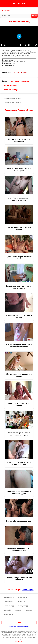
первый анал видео (11, 90)
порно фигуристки (11, 85)
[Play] (2, 45)
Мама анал (9, 614)
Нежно (8, 610)
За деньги (23, 597)
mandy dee (23, 606)
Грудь (21, 602)
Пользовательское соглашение (19, 627)
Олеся (29, 610)
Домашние (9, 602)
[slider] (9, 45)
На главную (19, 642)
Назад (19, 622)
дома (18, 610)
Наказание (9, 597)
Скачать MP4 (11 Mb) (12, 98)
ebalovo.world (6, 10)
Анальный (9, 606)
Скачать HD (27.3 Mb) (13, 103)
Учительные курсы (21, 73)
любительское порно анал (19, 81)
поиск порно (28, 590)
